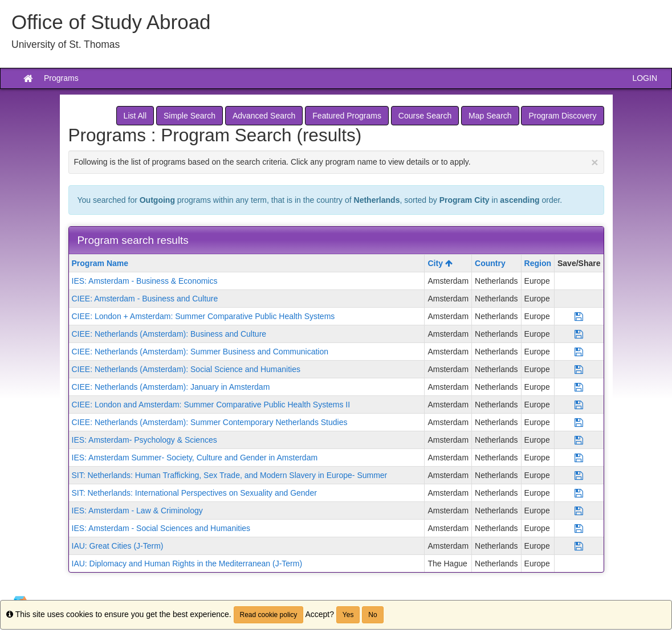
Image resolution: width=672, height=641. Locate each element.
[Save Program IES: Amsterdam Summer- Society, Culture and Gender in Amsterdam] (579, 458)
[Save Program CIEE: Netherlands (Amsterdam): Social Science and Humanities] (579, 369)
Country (490, 263)
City (440, 263)
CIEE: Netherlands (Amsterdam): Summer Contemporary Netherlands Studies (210, 422)
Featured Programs (347, 116)
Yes (348, 615)
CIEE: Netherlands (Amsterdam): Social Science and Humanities (186, 369)
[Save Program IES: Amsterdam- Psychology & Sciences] (579, 440)
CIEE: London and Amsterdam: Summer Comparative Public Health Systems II (211, 405)
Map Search (490, 116)
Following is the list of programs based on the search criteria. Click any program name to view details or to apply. (336, 162)
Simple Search (190, 116)
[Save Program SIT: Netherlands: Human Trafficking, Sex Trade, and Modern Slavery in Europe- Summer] (579, 475)
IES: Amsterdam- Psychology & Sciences (144, 440)
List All (135, 116)
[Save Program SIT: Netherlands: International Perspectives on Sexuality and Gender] (579, 493)
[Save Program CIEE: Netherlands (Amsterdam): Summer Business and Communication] (579, 352)
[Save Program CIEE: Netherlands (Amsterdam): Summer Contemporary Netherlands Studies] (579, 422)
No (372, 615)
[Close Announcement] (594, 162)
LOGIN (645, 78)
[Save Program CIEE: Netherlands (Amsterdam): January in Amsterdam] (579, 387)
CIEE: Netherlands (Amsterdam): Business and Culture (169, 334)
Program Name (100, 263)
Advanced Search (264, 116)
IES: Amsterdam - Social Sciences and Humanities (161, 528)
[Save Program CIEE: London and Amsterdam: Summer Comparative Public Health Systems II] (579, 405)
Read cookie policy (269, 615)
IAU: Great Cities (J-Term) (118, 546)
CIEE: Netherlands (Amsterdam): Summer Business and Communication (200, 352)
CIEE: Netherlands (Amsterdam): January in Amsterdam (171, 387)
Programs (61, 78)
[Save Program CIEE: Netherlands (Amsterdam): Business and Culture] (579, 334)
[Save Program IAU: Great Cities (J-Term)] (579, 546)
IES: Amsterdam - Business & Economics (145, 281)
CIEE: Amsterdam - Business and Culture (145, 299)
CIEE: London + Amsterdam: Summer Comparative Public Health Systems (203, 316)
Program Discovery (562, 116)
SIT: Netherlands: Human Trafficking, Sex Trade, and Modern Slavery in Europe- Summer (230, 475)
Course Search (425, 116)
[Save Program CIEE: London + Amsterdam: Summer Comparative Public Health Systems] (579, 316)
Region (538, 263)
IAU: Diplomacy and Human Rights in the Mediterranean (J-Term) (187, 564)
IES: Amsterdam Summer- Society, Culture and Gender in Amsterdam (195, 458)
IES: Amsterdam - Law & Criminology (137, 511)
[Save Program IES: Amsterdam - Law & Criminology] (579, 511)
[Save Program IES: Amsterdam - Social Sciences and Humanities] (579, 528)
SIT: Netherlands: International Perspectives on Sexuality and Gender (194, 493)
